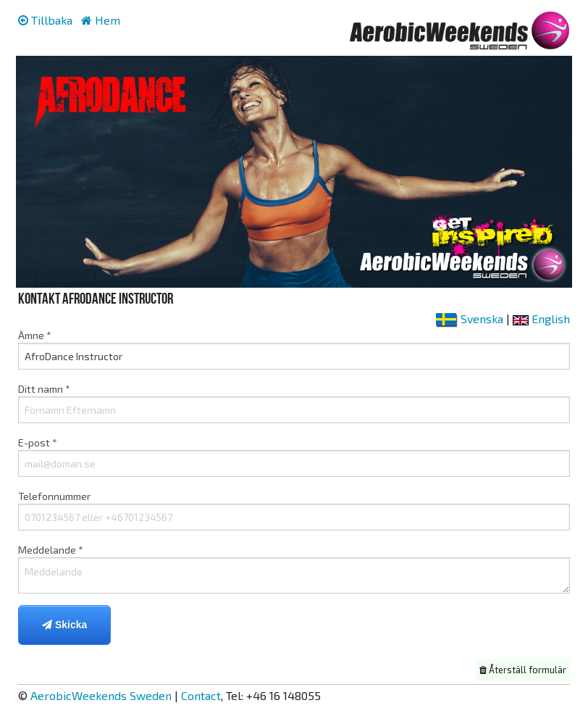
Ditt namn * (294, 403)
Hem (101, 20)
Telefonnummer (294, 510)
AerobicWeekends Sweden (101, 695)
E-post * (294, 457)
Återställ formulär (523, 670)
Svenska (470, 319)
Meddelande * (294, 569)
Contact (201, 695)
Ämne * (294, 349)
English (541, 319)
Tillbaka (45, 20)
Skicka (64, 625)
